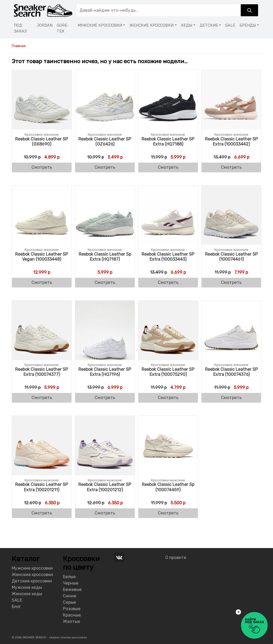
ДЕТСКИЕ (209, 25)
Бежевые (72, 589)
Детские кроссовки (32, 581)
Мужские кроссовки (32, 568)
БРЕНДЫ (248, 25)
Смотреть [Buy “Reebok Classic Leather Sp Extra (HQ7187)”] (105, 282)
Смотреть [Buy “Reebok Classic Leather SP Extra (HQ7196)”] (105, 398)
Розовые (72, 609)
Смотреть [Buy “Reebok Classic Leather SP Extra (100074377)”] (42, 398)
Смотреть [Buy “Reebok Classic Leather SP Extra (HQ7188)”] (168, 167)
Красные (72, 615)
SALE (230, 25)
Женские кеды (27, 594)
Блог (16, 607)
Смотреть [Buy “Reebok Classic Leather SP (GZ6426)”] (105, 167)
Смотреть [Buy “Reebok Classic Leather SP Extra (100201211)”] (42, 513)
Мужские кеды (27, 587)
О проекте (176, 558)
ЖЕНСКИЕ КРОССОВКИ (151, 25)
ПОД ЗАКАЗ (20, 28)
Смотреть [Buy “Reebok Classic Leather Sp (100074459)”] (168, 513)
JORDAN (45, 25)
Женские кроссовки (32, 575)
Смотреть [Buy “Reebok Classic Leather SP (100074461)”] (231, 282)
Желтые (71, 621)
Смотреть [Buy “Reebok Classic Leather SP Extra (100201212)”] (105, 513)
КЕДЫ (187, 25)
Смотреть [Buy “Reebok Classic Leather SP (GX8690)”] (42, 167)
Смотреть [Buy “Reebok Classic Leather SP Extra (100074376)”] (231, 398)
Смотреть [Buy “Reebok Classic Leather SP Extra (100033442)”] (231, 167)
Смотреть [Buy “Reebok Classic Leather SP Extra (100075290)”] (168, 398)
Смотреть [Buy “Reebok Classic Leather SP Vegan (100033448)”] (42, 282)
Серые (69, 602)
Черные (71, 583)
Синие (70, 596)
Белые (69, 577)
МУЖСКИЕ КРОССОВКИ (100, 25)
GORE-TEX (63, 28)
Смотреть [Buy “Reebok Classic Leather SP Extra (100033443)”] (168, 282)
